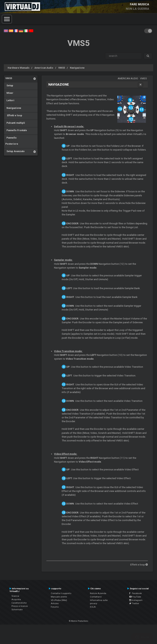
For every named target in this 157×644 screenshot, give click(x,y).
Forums (55, 607)
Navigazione (77, 68)
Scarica (15, 596)
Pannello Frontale (16, 130)
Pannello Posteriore (12, 141)
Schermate (17, 610)
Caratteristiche (19, 603)
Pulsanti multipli (15, 123)
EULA (93, 607)
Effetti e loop (14, 115)
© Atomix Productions (79, 621)
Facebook (136, 593)
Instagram (136, 600)
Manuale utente (59, 597)
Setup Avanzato (15, 151)
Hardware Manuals (19, 68)
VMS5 (62, 68)
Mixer (9, 93)
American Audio (44, 68)
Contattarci (96, 597)
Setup (9, 85)
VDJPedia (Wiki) (59, 600)
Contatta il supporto (61, 593)
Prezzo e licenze (20, 606)
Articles (55, 603)
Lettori (10, 100)
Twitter (134, 603)
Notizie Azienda (98, 593)
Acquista (16, 599)
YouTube (135, 597)
